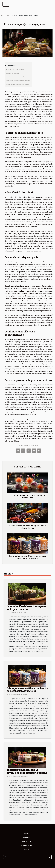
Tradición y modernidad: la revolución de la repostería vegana (27, 771)
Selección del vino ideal (12, 73)
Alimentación (26, 845)
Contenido (11, 66)
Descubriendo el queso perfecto (15, 77)
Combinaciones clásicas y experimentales (18, 81)
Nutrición (27, 841)
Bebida (27, 834)
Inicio (3, 16)
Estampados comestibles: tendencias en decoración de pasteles (27, 557)
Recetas (27, 837)
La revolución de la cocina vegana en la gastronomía (26, 608)
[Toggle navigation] (6, 4)
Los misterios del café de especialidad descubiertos (28, 527)
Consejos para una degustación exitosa (17, 84)
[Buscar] (27, 857)
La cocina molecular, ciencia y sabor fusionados (27, 496)
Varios (9, 16)
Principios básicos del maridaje (15, 70)
